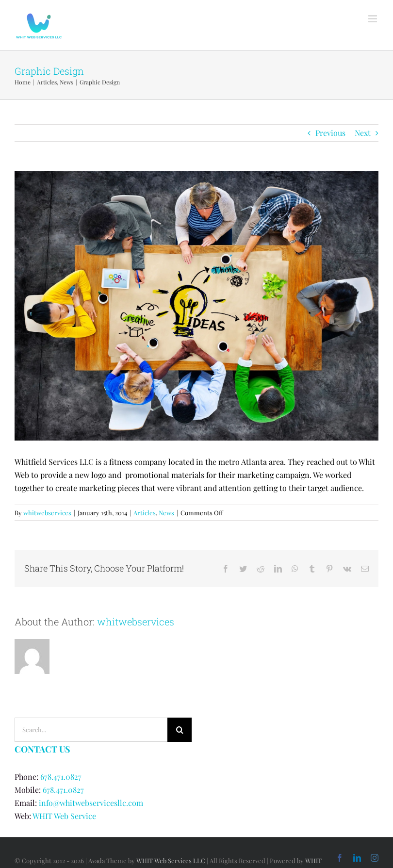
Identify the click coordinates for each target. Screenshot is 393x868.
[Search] (180, 730)
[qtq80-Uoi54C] (196, 306)
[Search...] (91, 730)
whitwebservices (47, 513)
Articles (145, 513)
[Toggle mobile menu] (373, 19)
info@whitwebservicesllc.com (91, 803)
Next (363, 133)
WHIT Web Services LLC (171, 860)
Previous (330, 133)
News (166, 513)
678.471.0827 (61, 777)
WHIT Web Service (64, 816)
